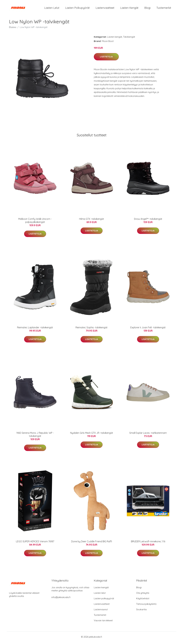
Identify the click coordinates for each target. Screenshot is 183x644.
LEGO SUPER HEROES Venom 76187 (35, 543)
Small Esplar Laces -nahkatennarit (148, 435)
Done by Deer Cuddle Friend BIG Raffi (92, 543)
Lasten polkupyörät (77, 9)
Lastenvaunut (101, 612)
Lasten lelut (52, 9)
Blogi (147, 9)
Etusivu (13, 29)
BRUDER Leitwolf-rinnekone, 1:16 (148, 543)
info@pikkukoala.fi (61, 599)
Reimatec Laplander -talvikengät (35, 330)
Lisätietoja (106, 59)
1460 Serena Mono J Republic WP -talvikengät (35, 436)
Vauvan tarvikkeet (103, 623)
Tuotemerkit (164, 9)
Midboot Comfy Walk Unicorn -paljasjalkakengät (35, 223)
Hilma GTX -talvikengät (91, 221)
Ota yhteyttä (143, 595)
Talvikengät (129, 39)
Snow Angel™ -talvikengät (148, 221)
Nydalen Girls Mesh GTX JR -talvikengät (92, 435)
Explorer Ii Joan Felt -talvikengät (148, 330)
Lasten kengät (129, 9)
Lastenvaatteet (105, 9)
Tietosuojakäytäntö (146, 606)
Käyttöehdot (143, 601)
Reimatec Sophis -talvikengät (91, 330)
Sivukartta (141, 612)
